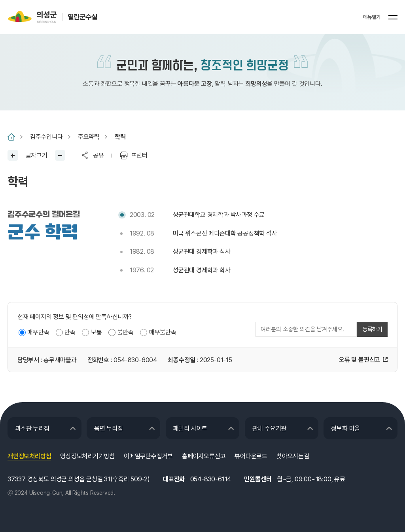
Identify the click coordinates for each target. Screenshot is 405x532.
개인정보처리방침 (29, 456)
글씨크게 (13, 155)
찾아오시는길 (293, 456)
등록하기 (372, 329)
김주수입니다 (46, 137)
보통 (97, 332)
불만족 (125, 332)
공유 (98, 155)
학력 (120, 137)
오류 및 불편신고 (360, 360)
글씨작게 (60, 155)
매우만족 (38, 332)
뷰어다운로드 (251, 456)
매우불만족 (163, 332)
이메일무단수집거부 (148, 456)
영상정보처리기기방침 (87, 456)
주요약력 (89, 137)
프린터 (139, 155)
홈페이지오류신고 (204, 456)
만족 (70, 332)
